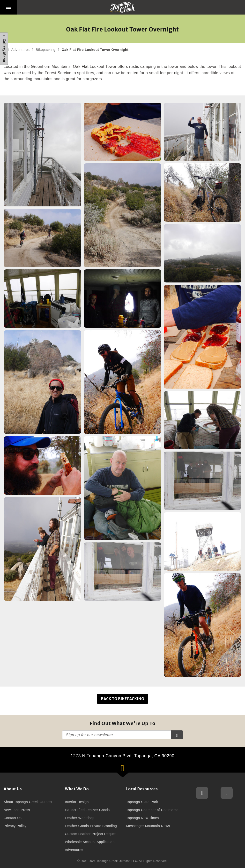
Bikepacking (46, 50)
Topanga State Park (142, 802)
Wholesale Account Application (90, 842)
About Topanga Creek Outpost (28, 802)
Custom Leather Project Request (91, 834)
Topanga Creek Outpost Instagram (202, 793)
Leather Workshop (80, 818)
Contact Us (13, 818)
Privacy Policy (15, 826)
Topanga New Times (143, 818)
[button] (8, 7)
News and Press (17, 810)
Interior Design (77, 802)
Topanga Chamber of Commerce (152, 810)
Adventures (21, 50)
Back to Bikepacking (122, 699)
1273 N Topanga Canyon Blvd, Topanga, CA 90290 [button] (129, 763)
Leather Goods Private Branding (91, 826)
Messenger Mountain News (148, 826)
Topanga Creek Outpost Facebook (227, 793)
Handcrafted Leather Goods (87, 810)
